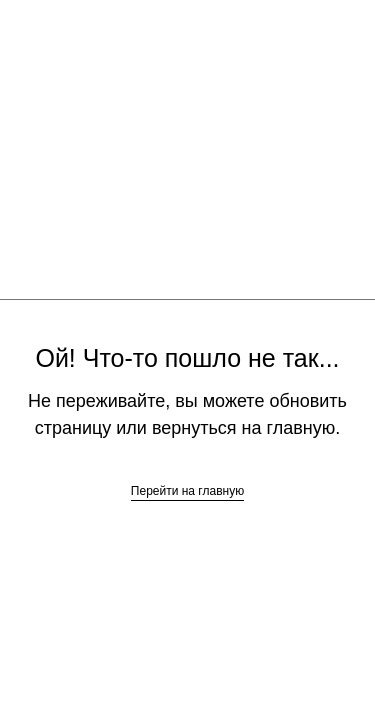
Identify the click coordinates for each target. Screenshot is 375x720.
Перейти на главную (187, 491)
